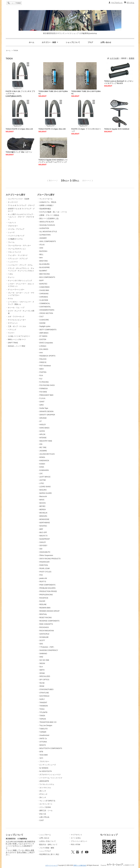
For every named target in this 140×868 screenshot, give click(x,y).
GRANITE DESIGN (46, 411)
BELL (41, 255)
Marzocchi (43, 496)
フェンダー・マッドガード (18, 255)
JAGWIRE (43, 451)
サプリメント (13, 323)
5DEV (41, 369)
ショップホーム (45, 835)
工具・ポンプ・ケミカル (17, 326)
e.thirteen (43, 346)
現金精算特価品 (45, 209)
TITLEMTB (43, 712)
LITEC (42, 483)
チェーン (11, 277)
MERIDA (43, 510)
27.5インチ (43, 794)
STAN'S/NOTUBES (46, 689)
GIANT (42, 402)
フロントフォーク (14, 252)
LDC (41, 474)
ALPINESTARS (45, 235)
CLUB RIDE (44, 300)
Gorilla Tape (44, 408)
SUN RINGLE (44, 696)
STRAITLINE (44, 693)
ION (41, 444)
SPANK (42, 673)
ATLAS (42, 245)
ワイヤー (11, 333)
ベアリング (12, 330)
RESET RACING (46, 618)
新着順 (132, 58)
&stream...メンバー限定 (17, 346)
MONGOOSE (44, 519)
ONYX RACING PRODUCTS (50, 559)
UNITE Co (43, 739)
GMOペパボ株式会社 (80, 865)
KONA (42, 467)
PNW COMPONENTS (47, 585)
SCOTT (42, 640)
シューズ (11, 232)
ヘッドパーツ (13, 262)
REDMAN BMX (45, 608)
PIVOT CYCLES (45, 572)
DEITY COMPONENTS (48, 330)
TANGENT (43, 703)
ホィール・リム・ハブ (16, 308)
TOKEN (42, 716)
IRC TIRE (43, 448)
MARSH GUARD (46, 493)
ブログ (90, 42)
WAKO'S (43, 745)
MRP (41, 529)
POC (41, 575)
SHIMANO (43, 654)
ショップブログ (45, 851)
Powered (118, 865)
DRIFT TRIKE (13, 343)
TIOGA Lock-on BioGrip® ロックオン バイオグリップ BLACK (119, 82)
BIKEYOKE (44, 261)
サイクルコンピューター (17, 320)
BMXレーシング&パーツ (17, 339)
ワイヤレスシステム (47, 784)
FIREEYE (43, 362)
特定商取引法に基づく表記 (49, 854)
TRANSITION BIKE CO (48, 722)
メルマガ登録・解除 (47, 848)
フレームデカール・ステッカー (19, 246)
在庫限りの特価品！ (47, 205)
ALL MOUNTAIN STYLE (48, 232)
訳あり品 (43, 814)
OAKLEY (43, 542)
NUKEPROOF (45, 539)
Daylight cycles (45, 326)
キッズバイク (13, 202)
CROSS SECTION (46, 313)
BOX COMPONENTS (47, 277)
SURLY (42, 699)
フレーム (11, 242)
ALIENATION (44, 228)
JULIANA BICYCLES (47, 454)
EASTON (43, 339)
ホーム (32, 42)
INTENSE (43, 438)
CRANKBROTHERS (47, 310)
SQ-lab (42, 683)
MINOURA (43, 516)
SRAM (42, 686)
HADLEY (43, 425)
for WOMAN (44, 768)
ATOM (78, 845)
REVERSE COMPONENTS (49, 621)
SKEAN (42, 663)
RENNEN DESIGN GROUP (49, 611)
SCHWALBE (44, 637)
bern (41, 258)
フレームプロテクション (17, 249)
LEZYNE (43, 480)
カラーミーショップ (52, 865)
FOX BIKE (43, 392)
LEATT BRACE (45, 477)
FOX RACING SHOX (47, 385)
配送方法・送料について (48, 845)
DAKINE (42, 323)
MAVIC (42, 500)
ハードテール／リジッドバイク (51, 778)
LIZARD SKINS (45, 487)
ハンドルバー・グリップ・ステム (20, 265)
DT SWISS (43, 336)
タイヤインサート (46, 804)
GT (41, 421)
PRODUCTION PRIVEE (48, 591)
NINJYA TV (43, 536)
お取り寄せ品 (44, 817)
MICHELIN (43, 513)
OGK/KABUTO (45, 552)
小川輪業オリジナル (15, 239)
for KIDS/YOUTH (46, 771)
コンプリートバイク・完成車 (19, 199)
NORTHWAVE (45, 523)
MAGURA (43, 490)
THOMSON (44, 706)
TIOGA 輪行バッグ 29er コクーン (19, 152)
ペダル (10, 274)
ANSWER (43, 238)
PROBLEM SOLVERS (47, 588)
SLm (41, 667)
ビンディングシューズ (48, 765)
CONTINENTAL (45, 307)
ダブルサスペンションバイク (50, 775)
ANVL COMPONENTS (48, 241)
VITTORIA (43, 742)
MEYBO (42, 506)
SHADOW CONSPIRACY (49, 650)
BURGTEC (43, 284)
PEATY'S (43, 582)
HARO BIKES (44, 428)
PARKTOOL (44, 565)
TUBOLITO (43, 729)
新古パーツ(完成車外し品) (49, 219)
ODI (41, 549)
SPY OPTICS (44, 680)
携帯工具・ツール (46, 811)
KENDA (42, 457)
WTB (41, 752)
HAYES (42, 431)
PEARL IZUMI (45, 568)
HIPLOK (42, 434)
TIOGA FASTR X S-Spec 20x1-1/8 (19, 129)
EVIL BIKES (44, 349)
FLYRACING (44, 382)
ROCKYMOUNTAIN (47, 631)
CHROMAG (44, 297)
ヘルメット (12, 223)
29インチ (43, 797)
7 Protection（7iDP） (47, 647)
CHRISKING (44, 294)
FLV (41, 379)
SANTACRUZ (44, 634)
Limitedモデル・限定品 (48, 202)
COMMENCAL (45, 303)
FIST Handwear (45, 366)
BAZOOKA (43, 251)
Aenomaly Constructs (47, 225)
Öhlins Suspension (46, 555)
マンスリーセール (46, 199)
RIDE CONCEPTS (46, 624)
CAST (42, 820)
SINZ (41, 657)
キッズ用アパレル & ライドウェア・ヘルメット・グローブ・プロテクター (21, 217)
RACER (42, 601)
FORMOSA (44, 389)
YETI (41, 758)
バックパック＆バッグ (16, 236)
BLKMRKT (43, 271)
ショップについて (73, 42)
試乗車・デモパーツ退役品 (49, 215)
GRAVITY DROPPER (47, 415)
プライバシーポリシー (79, 841)
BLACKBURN (44, 264)
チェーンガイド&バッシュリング (20, 281)
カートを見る (76, 838)
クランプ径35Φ (45, 807)
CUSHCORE (44, 320)
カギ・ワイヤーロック (16, 317)
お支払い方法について (48, 841)
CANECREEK (45, 287)
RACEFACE (44, 598)
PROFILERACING (46, 595)
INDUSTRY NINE (46, 441)
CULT (41, 317)
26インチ (43, 791)
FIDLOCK (43, 359)
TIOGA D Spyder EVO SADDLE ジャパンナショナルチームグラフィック (53, 161)
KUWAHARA (44, 470)
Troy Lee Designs (46, 725)
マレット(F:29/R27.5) (47, 801)
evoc (41, 353)
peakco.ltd (43, 578)
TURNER (43, 732)
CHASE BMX (44, 290)
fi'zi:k (41, 375)
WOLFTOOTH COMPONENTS (51, 748)
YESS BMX (44, 755)
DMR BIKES (44, 333)
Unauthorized (44, 735)
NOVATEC (43, 526)
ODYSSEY (43, 546)
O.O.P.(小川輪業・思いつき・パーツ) (53, 212)
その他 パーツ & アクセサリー (19, 336)
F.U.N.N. (42, 398)
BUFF (41, 281)
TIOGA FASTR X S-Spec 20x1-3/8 (52, 129)
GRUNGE (43, 418)
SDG (41, 644)
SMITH (42, 670)
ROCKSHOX (44, 627)
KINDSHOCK (44, 461)
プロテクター (13, 226)
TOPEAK (43, 719)
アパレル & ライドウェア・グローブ (21, 205)
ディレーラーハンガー (16, 290)
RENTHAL (43, 614)
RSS (73, 845)
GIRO (41, 405)
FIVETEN (43, 372)
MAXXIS (42, 503)
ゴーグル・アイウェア (16, 229)
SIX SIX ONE (44, 660)
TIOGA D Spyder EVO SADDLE (117, 129)
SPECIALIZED (45, 676)
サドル (10, 299)
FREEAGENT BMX (46, 395)
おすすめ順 (114, 58)
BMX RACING (45, 274)
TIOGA (16, 50)
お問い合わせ (106, 42)
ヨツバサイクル (45, 788)
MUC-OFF (43, 532)
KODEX (42, 464)
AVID (41, 248)
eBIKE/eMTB (44, 781)
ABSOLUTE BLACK (47, 222)
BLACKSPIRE (45, 267)
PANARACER (44, 562)
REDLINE (43, 604)
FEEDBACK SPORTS (47, 356)
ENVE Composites (46, 343)
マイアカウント (117, 3)
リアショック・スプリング (18, 259)
